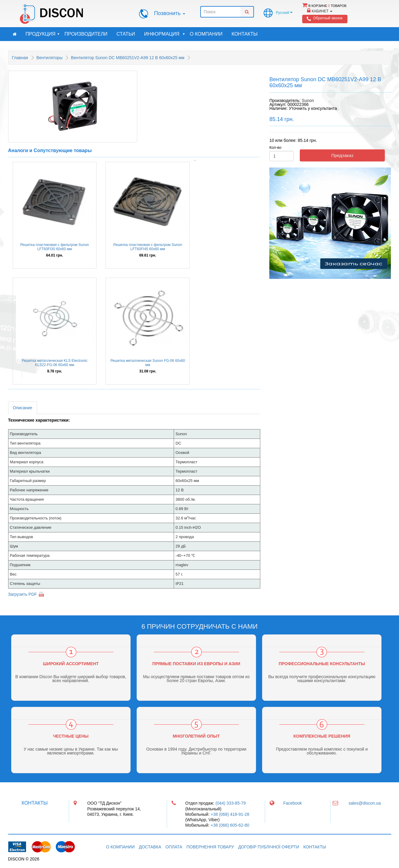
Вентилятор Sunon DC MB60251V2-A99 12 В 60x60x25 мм (128, 58)
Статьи (126, 34)
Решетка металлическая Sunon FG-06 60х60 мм (148, 363)
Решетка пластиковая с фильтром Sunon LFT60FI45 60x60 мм (148, 247)
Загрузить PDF (23, 594)
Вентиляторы (50, 58)
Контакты (245, 34)
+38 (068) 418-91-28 (230, 814)
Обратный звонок (328, 18)
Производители (86, 34)
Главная (20, 58)
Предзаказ (342, 155)
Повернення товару (210, 847)
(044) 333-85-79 (231, 803)
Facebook (292, 803)
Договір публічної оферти (269, 847)
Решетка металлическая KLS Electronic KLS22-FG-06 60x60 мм (55, 363)
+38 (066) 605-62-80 (230, 825)
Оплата (174, 847)
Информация (165, 34)
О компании (206, 34)
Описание (23, 408)
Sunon (308, 101)
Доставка (150, 847)
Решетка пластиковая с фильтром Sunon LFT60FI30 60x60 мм (55, 247)
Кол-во (275, 147)
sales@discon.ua (365, 803)
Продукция (43, 34)
